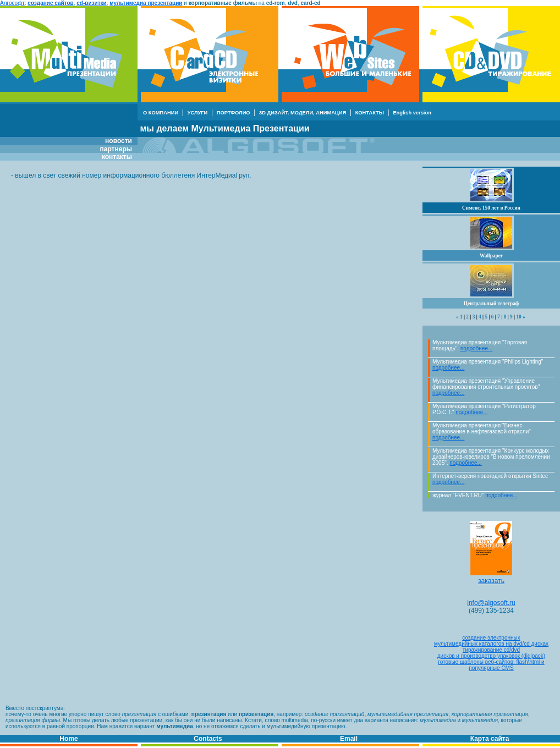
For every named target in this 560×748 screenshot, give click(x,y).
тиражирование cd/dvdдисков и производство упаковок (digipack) (491, 653)
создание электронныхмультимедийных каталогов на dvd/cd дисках (491, 641)
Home (68, 739)
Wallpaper (491, 256)
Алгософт (12, 3)
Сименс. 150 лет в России (491, 208)
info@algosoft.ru (491, 603)
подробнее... (476, 348)
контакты (117, 157)
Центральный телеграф (492, 304)
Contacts (208, 739)
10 (518, 317)
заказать (491, 578)
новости (119, 141)
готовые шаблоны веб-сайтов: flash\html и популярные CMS (491, 665)
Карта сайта (490, 739)
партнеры (116, 149)
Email (349, 739)
